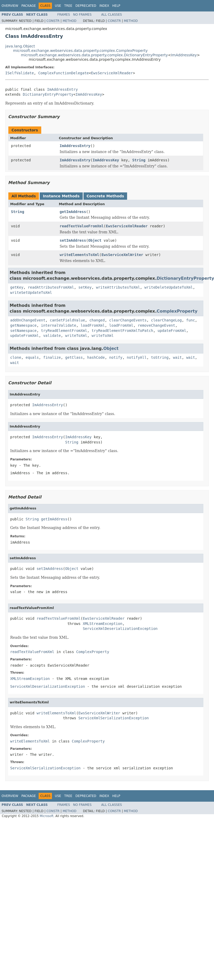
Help (116, 6)
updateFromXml (172, 331)
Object (95, 240)
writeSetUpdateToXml (31, 293)
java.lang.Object (20, 46)
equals (32, 357)
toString (160, 357)
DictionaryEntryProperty (48, 94)
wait (177, 357)
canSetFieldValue (67, 320)
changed (97, 320)
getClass (74, 357)
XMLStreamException (103, 624)
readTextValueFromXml (82, 226)
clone (16, 357)
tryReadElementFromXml (64, 331)
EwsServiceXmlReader (112, 73)
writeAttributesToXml (118, 287)
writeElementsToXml (80, 255)
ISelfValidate (20, 73)
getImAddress (73, 212)
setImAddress (73, 240)
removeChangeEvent (156, 325)
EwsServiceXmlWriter (122, 255)
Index (104, 6)
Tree (68, 6)
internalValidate (59, 325)
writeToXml (76, 336)
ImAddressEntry (62, 89)
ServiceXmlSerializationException (114, 718)
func (191, 320)
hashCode (96, 357)
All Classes (112, 15)
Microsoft (47, 816)
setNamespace (23, 331)
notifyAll (137, 357)
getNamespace (23, 325)
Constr (53, 21)
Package (29, 6)
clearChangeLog (166, 320)
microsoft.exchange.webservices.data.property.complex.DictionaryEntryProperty (94, 55)
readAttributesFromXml (51, 287)
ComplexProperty (177, 311)
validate (52, 336)
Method (70, 21)
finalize (52, 357)
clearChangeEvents (128, 320)
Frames (64, 15)
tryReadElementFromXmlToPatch (122, 331)
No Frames (82, 15)
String (139, 160)
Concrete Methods (105, 196)
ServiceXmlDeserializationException (120, 629)
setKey (85, 287)
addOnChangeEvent (28, 320)
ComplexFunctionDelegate (63, 73)
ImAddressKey (184, 55)
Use (58, 6)
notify (116, 357)
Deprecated (86, 6)
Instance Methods (61, 196)
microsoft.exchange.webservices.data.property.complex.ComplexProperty (80, 51)
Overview (10, 6)
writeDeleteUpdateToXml (168, 287)
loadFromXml (93, 325)
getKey (17, 287)
